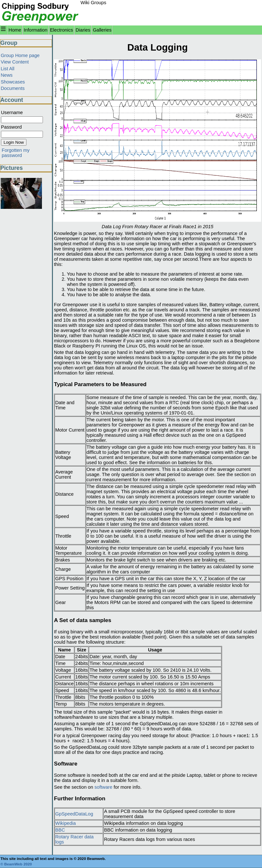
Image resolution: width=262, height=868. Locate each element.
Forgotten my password (15, 153)
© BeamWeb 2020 (16, 864)
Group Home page (20, 55)
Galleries (102, 30)
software (103, 787)
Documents (13, 88)
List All (7, 69)
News (7, 75)
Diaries (83, 30)
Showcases (13, 82)
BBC (60, 830)
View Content (15, 62)
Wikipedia (65, 823)
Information (36, 30)
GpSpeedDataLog (74, 814)
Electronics (62, 30)
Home (15, 30)
